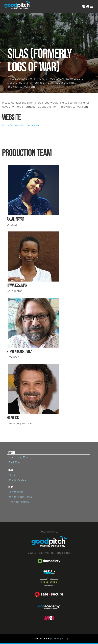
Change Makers (19, 502)
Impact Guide (17, 480)
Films (12, 475)
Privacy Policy (61, 638)
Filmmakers (16, 492)
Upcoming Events (20, 458)
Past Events (16, 463)
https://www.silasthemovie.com (23, 125)
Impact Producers (20, 497)
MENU (87, 6)
